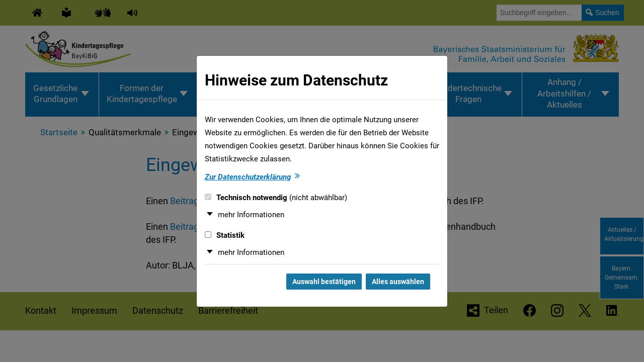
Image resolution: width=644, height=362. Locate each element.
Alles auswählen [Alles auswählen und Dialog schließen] (398, 282)
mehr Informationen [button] (251, 215)
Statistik (225, 235)
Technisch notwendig (276, 198)
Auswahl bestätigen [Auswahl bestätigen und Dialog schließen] (324, 282)
